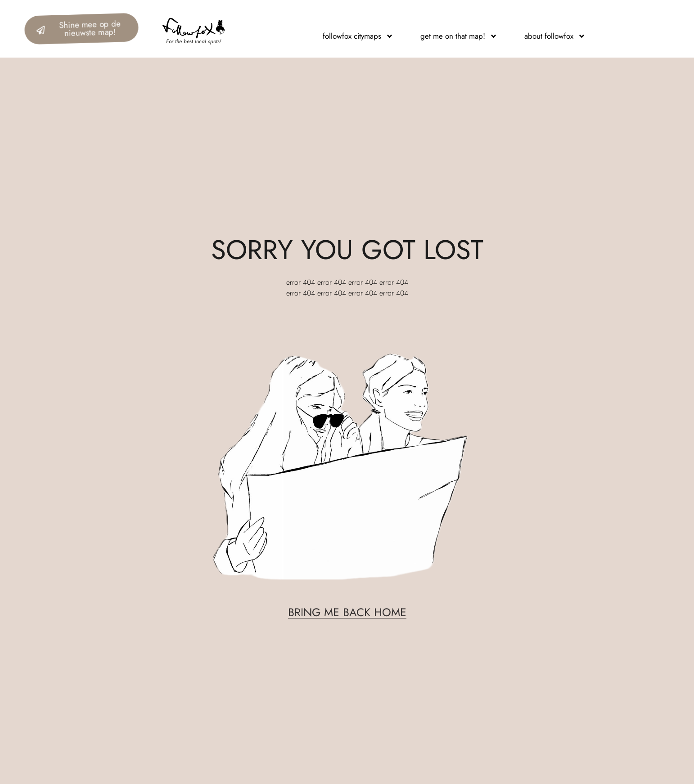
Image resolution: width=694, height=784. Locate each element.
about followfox (555, 36)
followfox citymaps (358, 36)
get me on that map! (459, 36)
